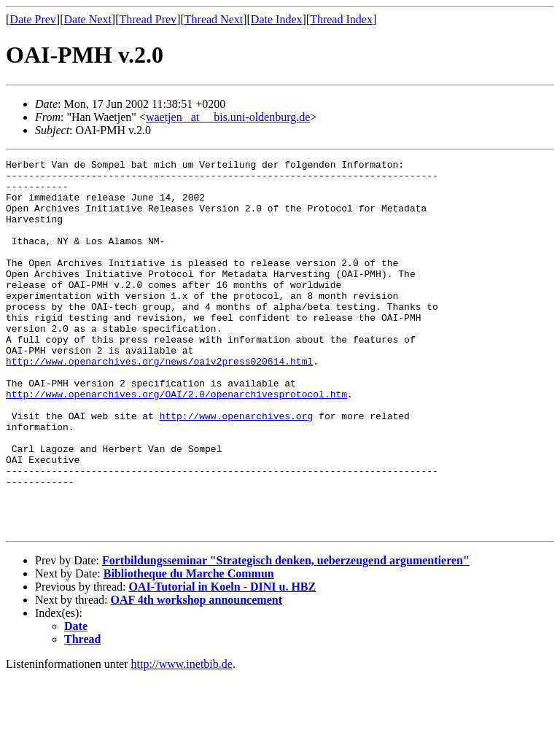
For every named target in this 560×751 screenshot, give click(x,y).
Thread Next (214, 19)
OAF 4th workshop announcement (197, 674)
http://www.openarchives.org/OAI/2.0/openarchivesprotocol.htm (176, 442)
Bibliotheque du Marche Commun (189, 648)
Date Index (277, 19)
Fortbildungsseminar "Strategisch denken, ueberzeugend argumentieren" (286, 635)
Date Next (88, 19)
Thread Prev (148, 19)
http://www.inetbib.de (182, 738)
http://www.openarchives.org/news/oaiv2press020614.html (159, 402)
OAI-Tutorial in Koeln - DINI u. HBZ (222, 661)
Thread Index (341, 19)
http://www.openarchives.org (237, 468)
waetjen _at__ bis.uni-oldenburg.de (228, 117)
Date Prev (33, 19)
